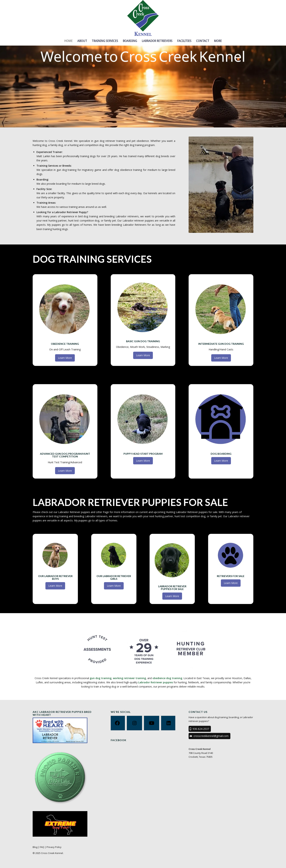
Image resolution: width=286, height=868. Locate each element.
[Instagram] (134, 723)
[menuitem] (68, 41)
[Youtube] (152, 723)
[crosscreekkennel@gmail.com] (209, 736)
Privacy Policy (54, 847)
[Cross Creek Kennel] (143, 18)
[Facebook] (117, 723)
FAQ (42, 847)
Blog (35, 847)
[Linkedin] (169, 723)
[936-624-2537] (200, 729)
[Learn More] (65, 358)
